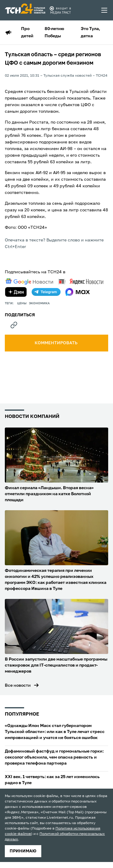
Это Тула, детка (90, 32)
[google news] (29, 282)
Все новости (18, 686)
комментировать (56, 343)
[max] (78, 292)
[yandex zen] (16, 292)
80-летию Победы (54, 32)
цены (22, 303)
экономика (39, 303)
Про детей (27, 32)
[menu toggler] (105, 10)
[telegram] (46, 292)
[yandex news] (81, 282)
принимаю (23, 851)
